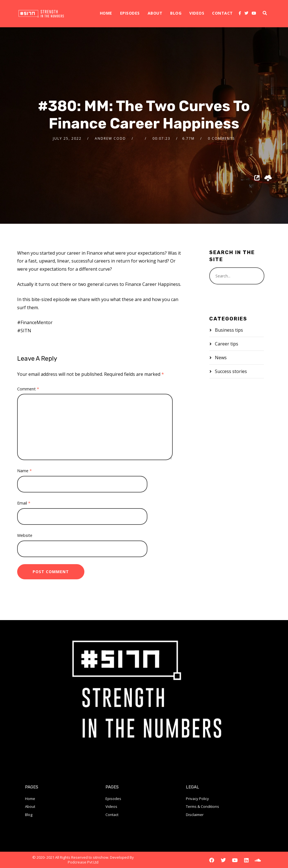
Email (24, 503)
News (221, 358)
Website (25, 535)
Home (106, 13)
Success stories (231, 371)
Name (24, 471)
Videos (197, 13)
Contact (222, 13)
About (155, 13)
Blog (176, 13)
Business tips (229, 330)
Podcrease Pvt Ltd (83, 862)
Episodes (130, 13)
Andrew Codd (110, 138)
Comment (28, 389)
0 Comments (221, 138)
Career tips (227, 344)
